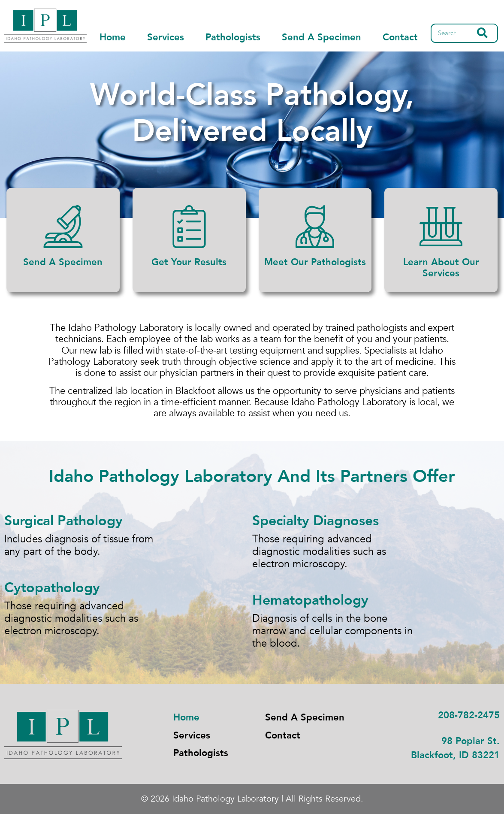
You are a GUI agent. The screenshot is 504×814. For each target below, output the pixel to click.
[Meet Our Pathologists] (315, 227)
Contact (400, 37)
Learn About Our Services (441, 268)
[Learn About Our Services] (441, 227)
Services (166, 37)
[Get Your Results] (189, 227)
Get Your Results (189, 262)
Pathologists (233, 37)
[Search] (483, 33)
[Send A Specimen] (63, 227)
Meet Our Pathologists (315, 262)
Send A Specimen (321, 37)
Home (113, 37)
